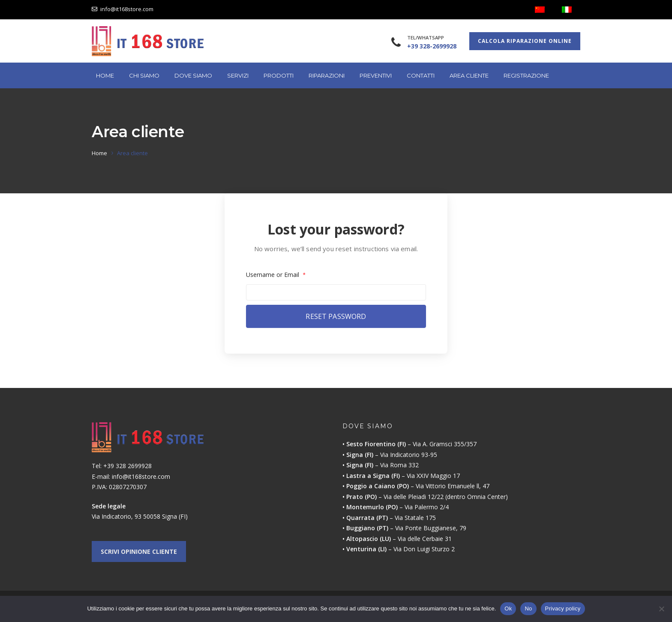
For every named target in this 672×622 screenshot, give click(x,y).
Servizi (238, 75)
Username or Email (276, 275)
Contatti (421, 75)
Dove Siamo (193, 75)
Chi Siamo (144, 75)
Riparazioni (327, 75)
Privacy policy (563, 608)
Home (105, 75)
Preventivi (376, 75)
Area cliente (469, 75)
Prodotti (279, 75)
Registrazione (526, 75)
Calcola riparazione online (525, 41)
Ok (508, 608)
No (528, 608)
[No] (661, 609)
